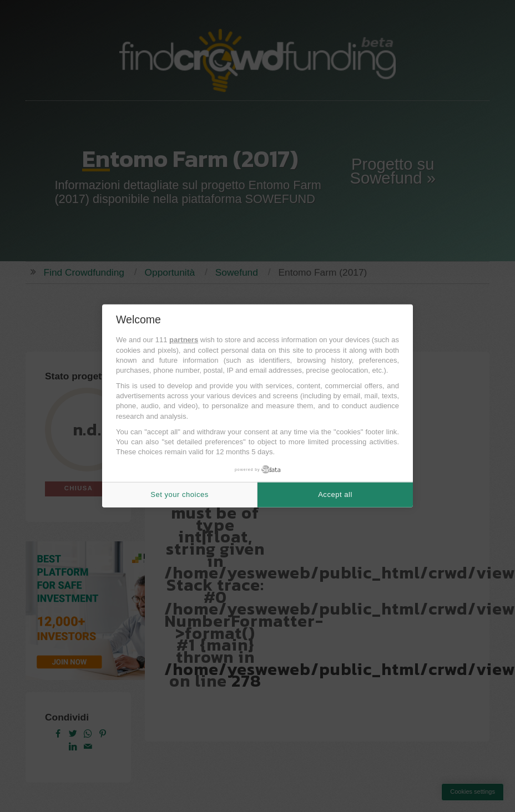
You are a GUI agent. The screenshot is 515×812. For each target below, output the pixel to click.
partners (184, 340)
